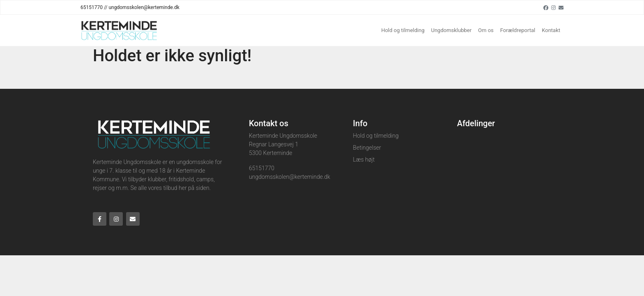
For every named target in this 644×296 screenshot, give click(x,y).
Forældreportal (518, 30)
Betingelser (367, 148)
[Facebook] (546, 7)
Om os (486, 30)
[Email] (561, 7)
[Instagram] (553, 7)
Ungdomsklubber (452, 30)
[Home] (119, 30)
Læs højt (364, 160)
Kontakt (551, 30)
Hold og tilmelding (403, 30)
